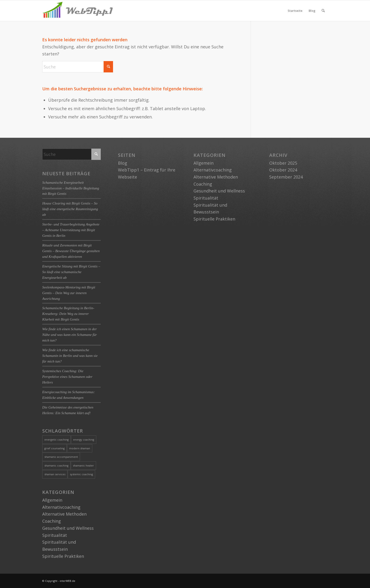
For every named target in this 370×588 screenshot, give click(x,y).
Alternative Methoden (64, 514)
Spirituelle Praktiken (63, 556)
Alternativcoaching (61, 507)
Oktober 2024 (283, 170)
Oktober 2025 (283, 163)
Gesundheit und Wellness (68, 528)
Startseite (295, 11)
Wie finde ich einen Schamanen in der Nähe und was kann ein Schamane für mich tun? (69, 335)
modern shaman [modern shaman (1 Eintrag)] (80, 448)
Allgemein (52, 500)
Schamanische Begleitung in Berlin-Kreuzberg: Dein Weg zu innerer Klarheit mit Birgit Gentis (68, 314)
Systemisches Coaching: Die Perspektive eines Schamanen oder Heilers (67, 377)
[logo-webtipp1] (78, 11)
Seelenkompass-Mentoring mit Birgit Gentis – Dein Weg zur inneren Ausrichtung (69, 293)
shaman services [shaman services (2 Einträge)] (55, 474)
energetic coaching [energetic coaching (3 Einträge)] (57, 440)
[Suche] (323, 11)
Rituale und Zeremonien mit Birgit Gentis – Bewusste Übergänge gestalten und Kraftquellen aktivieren (71, 251)
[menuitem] (323, 11)
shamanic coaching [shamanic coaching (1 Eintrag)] (56, 465)
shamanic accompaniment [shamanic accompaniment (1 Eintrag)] (61, 457)
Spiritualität (55, 535)
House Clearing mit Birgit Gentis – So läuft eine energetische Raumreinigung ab (70, 209)
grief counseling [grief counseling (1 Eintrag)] (55, 448)
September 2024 (286, 177)
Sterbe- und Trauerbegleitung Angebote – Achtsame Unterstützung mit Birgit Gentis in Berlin (71, 230)
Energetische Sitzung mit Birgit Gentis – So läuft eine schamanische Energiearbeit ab (71, 272)
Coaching (52, 521)
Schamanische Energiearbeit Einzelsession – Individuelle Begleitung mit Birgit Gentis (71, 188)
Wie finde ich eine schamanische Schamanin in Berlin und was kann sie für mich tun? (70, 356)
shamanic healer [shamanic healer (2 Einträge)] (83, 465)
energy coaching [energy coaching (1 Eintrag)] (84, 440)
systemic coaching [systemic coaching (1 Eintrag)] (81, 474)
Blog (312, 11)
